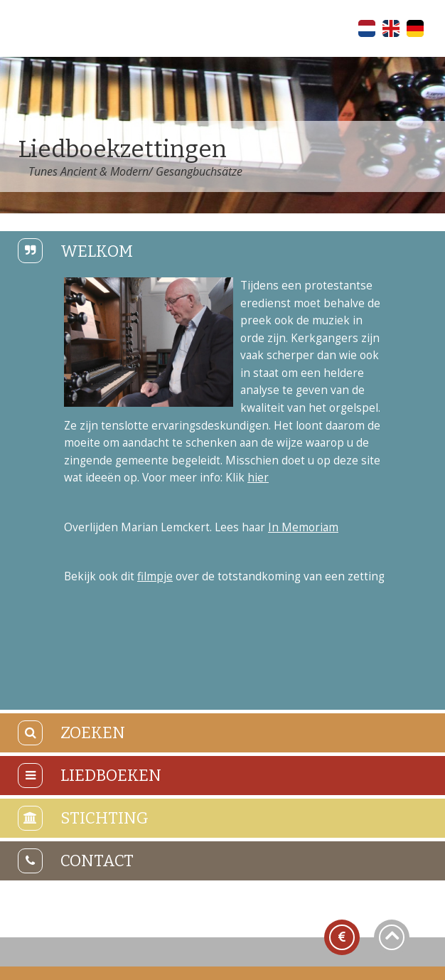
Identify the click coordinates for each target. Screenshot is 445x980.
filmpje (155, 576)
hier (258, 478)
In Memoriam (303, 527)
